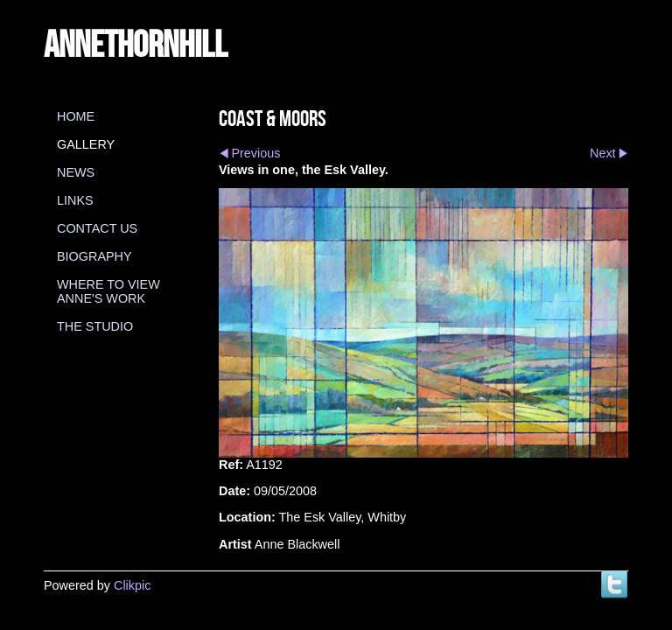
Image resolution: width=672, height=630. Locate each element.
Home (76, 116)
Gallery (86, 144)
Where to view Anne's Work (108, 291)
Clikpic (132, 585)
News (76, 172)
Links (75, 200)
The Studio (95, 326)
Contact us (97, 228)
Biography (94, 256)
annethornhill (136, 43)
